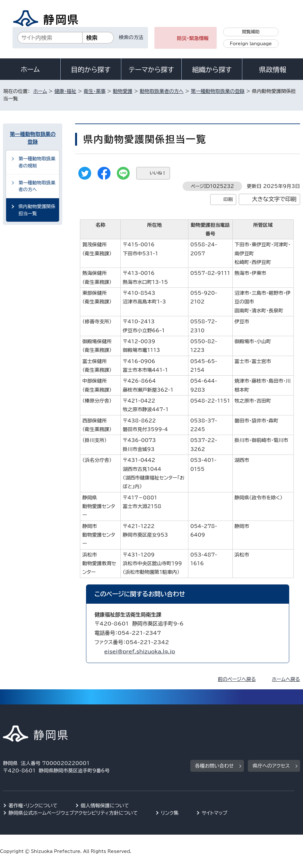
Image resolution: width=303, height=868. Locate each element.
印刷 (228, 199)
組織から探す (212, 70)
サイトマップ (214, 813)
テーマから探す (151, 70)
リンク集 (170, 813)
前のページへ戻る (237, 679)
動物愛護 (123, 91)
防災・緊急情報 (193, 38)
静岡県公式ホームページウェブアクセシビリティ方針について (73, 813)
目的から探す (91, 70)
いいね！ (158, 173)
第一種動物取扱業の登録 (218, 91)
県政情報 (273, 70)
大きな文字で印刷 (274, 199)
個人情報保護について (105, 806)
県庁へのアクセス (271, 766)
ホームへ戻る (286, 679)
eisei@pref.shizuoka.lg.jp (139, 651)
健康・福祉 (65, 91)
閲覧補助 (251, 32)
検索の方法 (131, 37)
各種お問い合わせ (215, 766)
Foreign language (251, 44)
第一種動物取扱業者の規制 (37, 162)
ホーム (30, 69)
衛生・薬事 (95, 91)
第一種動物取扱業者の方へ (37, 186)
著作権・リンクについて (33, 806)
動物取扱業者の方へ (162, 91)
